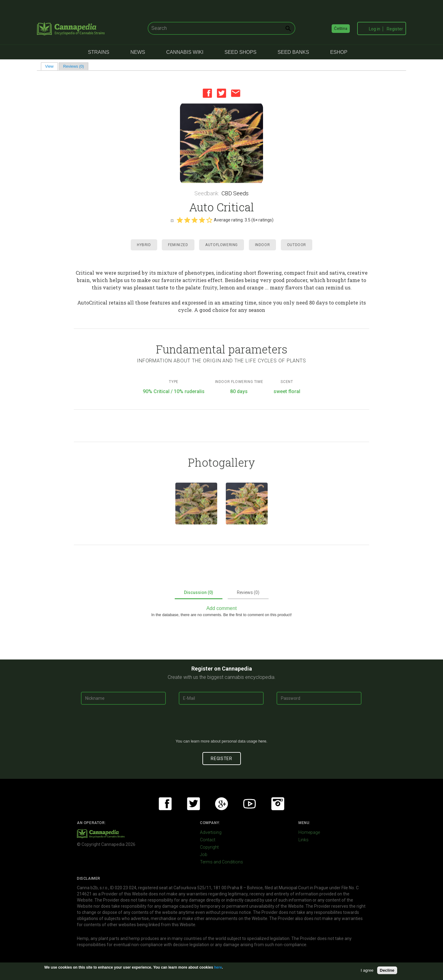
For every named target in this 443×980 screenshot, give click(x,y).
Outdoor (297, 245)
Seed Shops (241, 52)
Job (204, 855)
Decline (387, 970)
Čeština (341, 28)
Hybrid (144, 245)
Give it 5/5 (209, 220)
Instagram (278, 804)
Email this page (236, 93)
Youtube (249, 804)
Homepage (309, 832)
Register (395, 29)
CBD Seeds (235, 193)
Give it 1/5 (180, 220)
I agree (367, 970)
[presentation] (221, 724)
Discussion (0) (199, 592)
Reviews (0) (74, 66)
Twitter (221, 93)
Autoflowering (221, 245)
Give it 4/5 (202, 220)
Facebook (207, 93)
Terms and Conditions (221, 862)
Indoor (263, 245)
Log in (375, 29)
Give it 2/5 (187, 220)
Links (303, 840)
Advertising (211, 832)
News (138, 52)
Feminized (178, 245)
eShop (339, 52)
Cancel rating (172, 220)
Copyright (209, 847)
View (52, 66)
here (262, 741)
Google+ (221, 804)
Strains (99, 52)
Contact (208, 840)
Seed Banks (293, 52)
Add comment (222, 608)
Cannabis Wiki (185, 52)
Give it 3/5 (194, 220)
